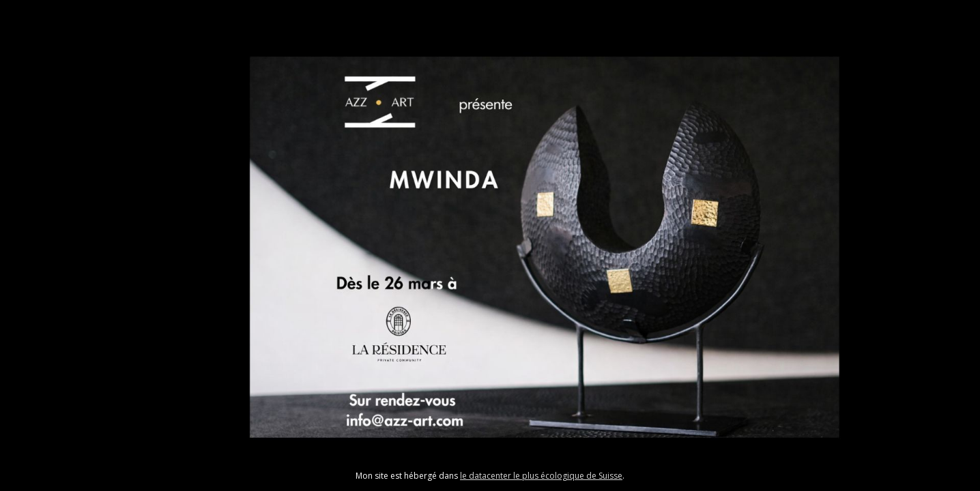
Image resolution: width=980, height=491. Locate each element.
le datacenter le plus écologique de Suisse (541, 476)
